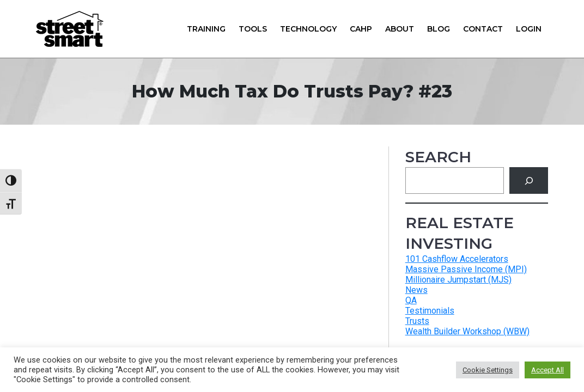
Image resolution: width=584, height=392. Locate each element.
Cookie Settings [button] (488, 370)
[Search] (529, 180)
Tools (253, 29)
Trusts (417, 321)
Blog (439, 29)
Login (529, 29)
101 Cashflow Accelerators (457, 259)
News (416, 290)
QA (411, 300)
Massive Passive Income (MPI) (466, 269)
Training (206, 29)
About (400, 29)
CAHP (361, 29)
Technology (308, 29)
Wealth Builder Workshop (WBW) (467, 331)
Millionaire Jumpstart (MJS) (458, 280)
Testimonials (430, 311)
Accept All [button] (547, 370)
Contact (483, 29)
